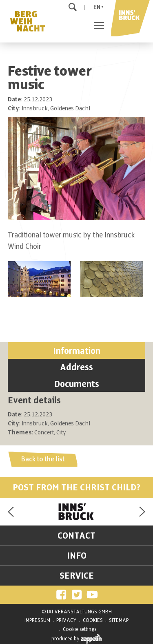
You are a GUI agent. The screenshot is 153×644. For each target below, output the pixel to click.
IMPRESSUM (37, 620)
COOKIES (93, 620)
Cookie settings (80, 629)
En (97, 7)
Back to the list (43, 459)
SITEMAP (119, 620)
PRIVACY (67, 620)
